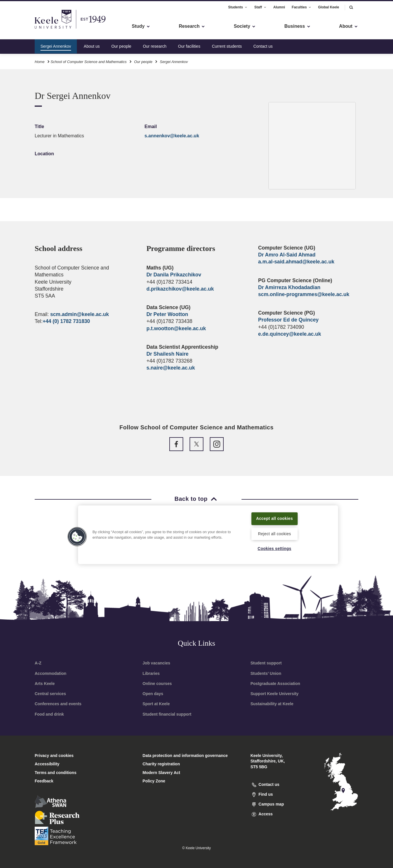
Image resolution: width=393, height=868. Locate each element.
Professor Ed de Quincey (288, 320)
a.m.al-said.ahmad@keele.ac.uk (296, 262)
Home (40, 60)
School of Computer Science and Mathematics (89, 60)
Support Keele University (275, 694)
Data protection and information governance (185, 756)
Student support (266, 663)
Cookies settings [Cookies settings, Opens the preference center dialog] (274, 548)
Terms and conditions (55, 773)
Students (238, 5)
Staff (261, 5)
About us (92, 45)
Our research (155, 45)
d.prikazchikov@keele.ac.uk (180, 289)
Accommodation (51, 673)
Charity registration (161, 764)
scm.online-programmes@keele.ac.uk (304, 294)
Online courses (157, 684)
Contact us (263, 45)
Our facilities (189, 45)
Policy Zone (154, 781)
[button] (351, 6)
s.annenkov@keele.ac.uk (172, 136)
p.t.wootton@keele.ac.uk (176, 328)
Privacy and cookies (54, 756)
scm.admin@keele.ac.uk (80, 314)
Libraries (151, 673)
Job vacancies (156, 663)
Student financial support (167, 714)
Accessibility (21, 29)
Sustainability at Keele (272, 704)
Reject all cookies (274, 533)
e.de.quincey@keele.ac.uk (290, 334)
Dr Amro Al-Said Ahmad (287, 255)
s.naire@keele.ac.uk (171, 368)
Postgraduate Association (275, 684)
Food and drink (49, 714)
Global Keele (329, 5)
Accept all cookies (275, 518)
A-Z (38, 663)
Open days (153, 694)
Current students (227, 45)
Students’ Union (266, 673)
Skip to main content (31, 29)
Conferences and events (58, 704)
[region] (208, 534)
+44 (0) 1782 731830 (66, 321)
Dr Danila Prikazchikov (174, 275)
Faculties (302, 5)
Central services (50, 694)
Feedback (44, 781)
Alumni (279, 5)
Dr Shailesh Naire (168, 354)
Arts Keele (45, 684)
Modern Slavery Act (161, 773)
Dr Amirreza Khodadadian (289, 287)
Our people (121, 45)
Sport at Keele (156, 704)
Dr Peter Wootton (167, 314)
